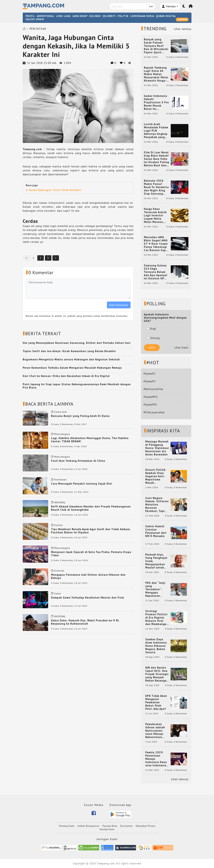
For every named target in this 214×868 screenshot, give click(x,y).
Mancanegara (62, 434)
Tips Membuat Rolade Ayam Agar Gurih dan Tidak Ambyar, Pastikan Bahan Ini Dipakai (91, 531)
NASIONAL (60, 502)
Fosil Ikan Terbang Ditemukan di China (78, 461)
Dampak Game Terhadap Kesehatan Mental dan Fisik (88, 598)
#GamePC (150, 374)
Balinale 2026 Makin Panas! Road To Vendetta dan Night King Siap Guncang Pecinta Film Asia (156, 187)
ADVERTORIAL (46, 16)
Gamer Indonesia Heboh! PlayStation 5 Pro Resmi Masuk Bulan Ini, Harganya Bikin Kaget (156, 102)
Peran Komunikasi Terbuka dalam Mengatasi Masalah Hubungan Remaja (72, 368)
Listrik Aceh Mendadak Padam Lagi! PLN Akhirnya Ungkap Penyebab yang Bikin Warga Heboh (156, 131)
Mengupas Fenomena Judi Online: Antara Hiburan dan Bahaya (88, 576)
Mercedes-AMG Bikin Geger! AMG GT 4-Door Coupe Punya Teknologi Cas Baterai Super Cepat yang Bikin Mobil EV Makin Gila (156, 244)
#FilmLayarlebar (154, 412)
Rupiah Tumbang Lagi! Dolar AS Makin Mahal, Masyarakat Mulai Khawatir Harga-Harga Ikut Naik (156, 74)
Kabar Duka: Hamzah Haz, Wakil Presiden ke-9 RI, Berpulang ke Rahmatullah (85, 622)
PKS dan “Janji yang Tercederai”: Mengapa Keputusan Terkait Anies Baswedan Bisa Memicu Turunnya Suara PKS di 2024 (157, 589)
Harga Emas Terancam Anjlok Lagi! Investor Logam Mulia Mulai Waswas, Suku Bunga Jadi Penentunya (155, 215)
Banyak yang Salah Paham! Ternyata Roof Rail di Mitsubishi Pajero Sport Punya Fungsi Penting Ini (156, 46)
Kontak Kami (107, 829)
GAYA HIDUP (80, 16)
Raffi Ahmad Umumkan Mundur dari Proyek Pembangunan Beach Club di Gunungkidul (91, 508)
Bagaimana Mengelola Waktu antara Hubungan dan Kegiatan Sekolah (71, 359)
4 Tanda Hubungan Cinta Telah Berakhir (53, 190)
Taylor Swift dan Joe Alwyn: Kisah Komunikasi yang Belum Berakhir (69, 351)
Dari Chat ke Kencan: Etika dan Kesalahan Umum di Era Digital (66, 376)
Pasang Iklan (110, 826)
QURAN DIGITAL (166, 16)
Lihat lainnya (183, 29)
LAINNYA (182, 19)
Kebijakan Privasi (146, 826)
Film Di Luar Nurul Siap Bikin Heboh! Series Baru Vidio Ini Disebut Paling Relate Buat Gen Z (156, 159)
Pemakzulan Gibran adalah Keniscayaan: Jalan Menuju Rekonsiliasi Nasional (155, 731)
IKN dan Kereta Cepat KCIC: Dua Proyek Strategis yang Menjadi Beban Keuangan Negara (157, 674)
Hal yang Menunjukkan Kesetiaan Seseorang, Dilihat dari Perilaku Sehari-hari (77, 343)
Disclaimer (127, 826)
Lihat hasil (181, 348)
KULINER (95, 16)
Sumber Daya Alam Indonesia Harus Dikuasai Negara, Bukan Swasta (156, 646)
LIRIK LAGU (63, 16)
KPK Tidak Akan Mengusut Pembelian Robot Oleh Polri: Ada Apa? (156, 702)
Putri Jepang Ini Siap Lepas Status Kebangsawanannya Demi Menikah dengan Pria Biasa (77, 386)
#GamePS (150, 381)
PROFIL (30, 16)
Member (169, 6)
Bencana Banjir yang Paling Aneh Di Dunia (80, 416)
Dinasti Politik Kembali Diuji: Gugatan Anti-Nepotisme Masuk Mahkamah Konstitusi (155, 476)
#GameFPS (150, 405)
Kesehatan (60, 480)
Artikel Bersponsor (89, 826)
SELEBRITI (109, 16)
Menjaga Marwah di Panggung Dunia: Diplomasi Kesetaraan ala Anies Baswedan (157, 448)
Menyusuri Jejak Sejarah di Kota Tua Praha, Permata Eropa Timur (91, 554)
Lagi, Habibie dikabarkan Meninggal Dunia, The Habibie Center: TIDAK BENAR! (90, 440)
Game (58, 594)
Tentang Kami (67, 826)
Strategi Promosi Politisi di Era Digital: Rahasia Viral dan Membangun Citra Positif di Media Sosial (157, 618)
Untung (153, 338)
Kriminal (59, 571)
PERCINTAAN (38, 29)
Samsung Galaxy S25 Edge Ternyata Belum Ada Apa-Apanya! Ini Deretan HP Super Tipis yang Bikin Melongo (156, 272)
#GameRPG (151, 397)
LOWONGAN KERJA (142, 16)
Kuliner (59, 525)
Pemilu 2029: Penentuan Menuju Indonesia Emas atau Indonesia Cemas (156, 759)
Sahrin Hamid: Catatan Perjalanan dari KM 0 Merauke (156, 531)
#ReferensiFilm (153, 389)
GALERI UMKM (35, 19)
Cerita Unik (61, 412)
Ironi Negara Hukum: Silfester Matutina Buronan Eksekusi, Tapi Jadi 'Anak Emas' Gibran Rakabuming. (157, 505)
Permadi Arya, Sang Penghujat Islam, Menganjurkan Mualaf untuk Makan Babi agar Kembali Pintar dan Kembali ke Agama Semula (157, 561)
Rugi (151, 329)
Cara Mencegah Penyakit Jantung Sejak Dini (82, 484)
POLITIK (123, 16)
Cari (151, 6)
